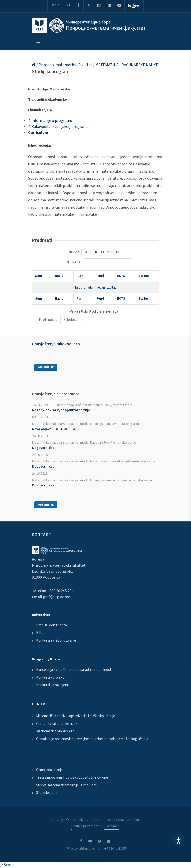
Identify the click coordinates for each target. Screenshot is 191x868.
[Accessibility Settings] (178, 840)
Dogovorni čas (43, 448)
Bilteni (41, 633)
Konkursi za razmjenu (53, 685)
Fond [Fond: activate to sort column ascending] (100, 276)
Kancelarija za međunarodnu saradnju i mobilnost (74, 670)
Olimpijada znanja (49, 770)
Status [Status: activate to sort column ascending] (144, 276)
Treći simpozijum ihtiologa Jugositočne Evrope (72, 778)
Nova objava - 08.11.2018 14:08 (56, 429)
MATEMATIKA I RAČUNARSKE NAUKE (127, 65)
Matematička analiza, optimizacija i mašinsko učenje (76, 716)
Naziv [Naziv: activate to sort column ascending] (59, 276)
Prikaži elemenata (94, 252)
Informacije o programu (50, 121)
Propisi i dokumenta (51, 625)
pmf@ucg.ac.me (56, 597)
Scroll (9, 865)
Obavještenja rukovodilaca (56, 344)
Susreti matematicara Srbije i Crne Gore (66, 785)
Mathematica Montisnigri (55, 731)
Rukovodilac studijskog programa (58, 127)
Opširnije (46, 368)
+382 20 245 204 (60, 591)
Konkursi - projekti (50, 678)
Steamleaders (47, 793)
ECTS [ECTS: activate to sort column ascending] (121, 276)
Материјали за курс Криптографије (61, 410)
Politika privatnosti (85, 826)
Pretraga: (97, 262)
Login (55, 5)
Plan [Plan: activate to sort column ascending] (80, 276)
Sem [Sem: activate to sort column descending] (39, 276)
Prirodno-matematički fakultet (66, 65)
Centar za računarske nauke (58, 724)
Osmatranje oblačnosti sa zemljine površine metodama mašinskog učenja (92, 739)
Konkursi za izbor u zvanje (56, 641)
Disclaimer (111, 826)
